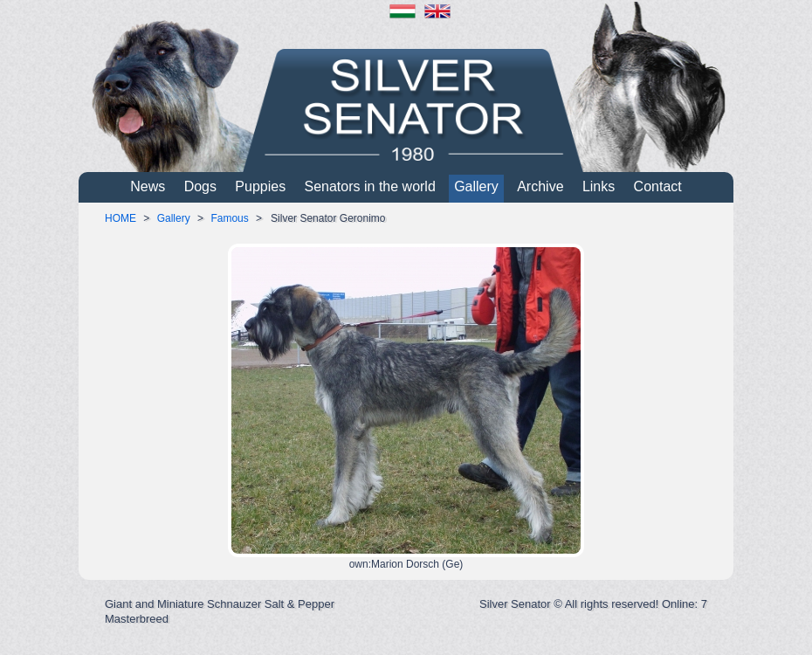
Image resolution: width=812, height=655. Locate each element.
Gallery (476, 187)
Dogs (200, 187)
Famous (229, 218)
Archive (540, 187)
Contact (658, 187)
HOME (120, 218)
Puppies (260, 187)
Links (599, 187)
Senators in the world (370, 187)
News (148, 187)
